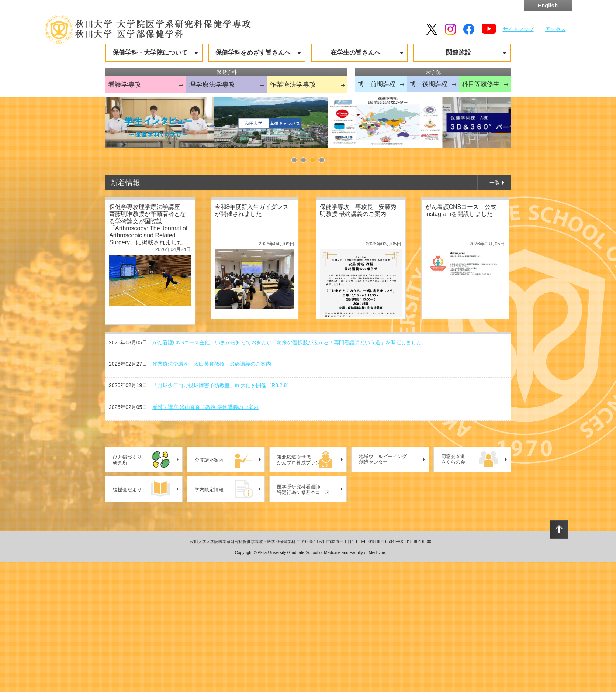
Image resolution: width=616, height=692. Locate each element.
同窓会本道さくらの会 (453, 590)
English (548, 5)
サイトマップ (518, 29)
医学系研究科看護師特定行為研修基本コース (303, 620)
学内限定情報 (209, 620)
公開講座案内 (209, 590)
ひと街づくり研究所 (127, 590)
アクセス (556, 29)
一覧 (495, 313)
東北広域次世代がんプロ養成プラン (299, 590)
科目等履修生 (481, 84)
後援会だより (127, 620)
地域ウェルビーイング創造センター (383, 590)
